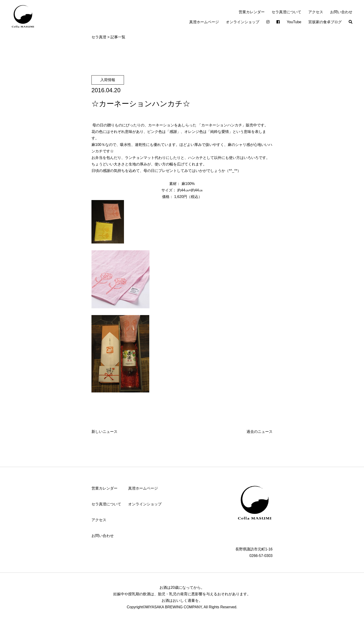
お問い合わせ (341, 12)
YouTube (294, 22)
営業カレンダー (252, 12)
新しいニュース (104, 432)
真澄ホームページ (204, 22)
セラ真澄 (99, 37)
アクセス (316, 12)
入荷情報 (108, 80)
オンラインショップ (243, 22)
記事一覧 (118, 37)
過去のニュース (260, 432)
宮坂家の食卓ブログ (325, 22)
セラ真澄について (286, 12)
